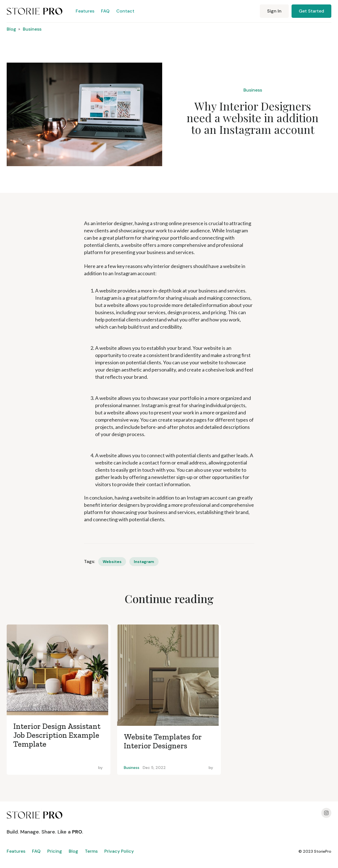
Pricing (55, 851)
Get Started (311, 11)
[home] (34, 11)
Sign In (274, 11)
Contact (125, 11)
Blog (11, 29)
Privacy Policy (119, 851)
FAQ (105, 11)
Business (32, 29)
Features (85, 11)
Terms (91, 851)
